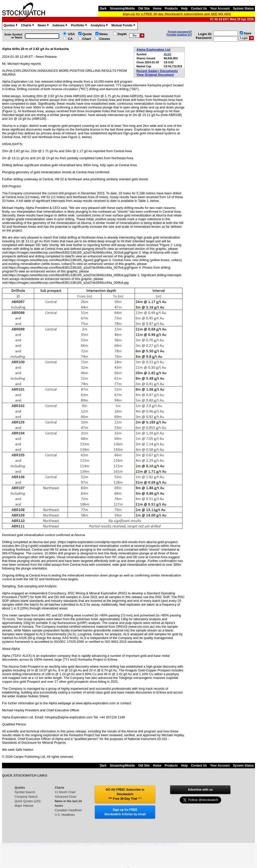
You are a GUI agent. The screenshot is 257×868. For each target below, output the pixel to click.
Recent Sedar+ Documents (157, 71)
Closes (105, 39)
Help (184, 9)
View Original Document (155, 75)
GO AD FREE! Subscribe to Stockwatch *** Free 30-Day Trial (125, 794)
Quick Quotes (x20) (27, 801)
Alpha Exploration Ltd (153, 50)
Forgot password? (180, 32)
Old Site (144, 9)
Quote (87, 34)
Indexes (60, 26)
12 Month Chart (65, 792)
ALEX (168, 54)
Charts (28, 26)
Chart (87, 39)
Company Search (26, 797)
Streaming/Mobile (122, 9)
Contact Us (199, 9)
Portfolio (79, 26)
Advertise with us (200, 790)
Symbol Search (25, 792)
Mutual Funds (124, 26)
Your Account (220, 9)
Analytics (100, 26)
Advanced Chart (66, 797)
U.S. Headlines (65, 815)
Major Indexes (24, 806)
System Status (243, 9)
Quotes (11, 26)
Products (171, 9)
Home (157, 9)
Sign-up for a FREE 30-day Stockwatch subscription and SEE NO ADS (177, 14)
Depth (122, 34)
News (44, 26)
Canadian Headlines (68, 810)
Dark (103, 9)
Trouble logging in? (179, 35)
